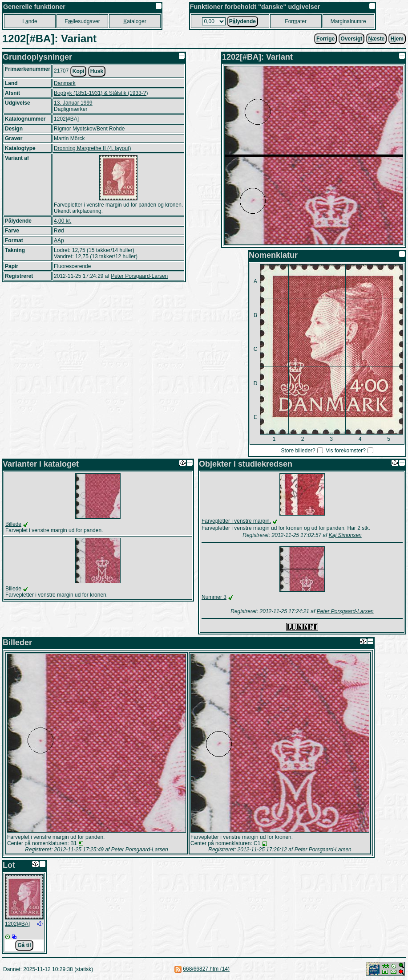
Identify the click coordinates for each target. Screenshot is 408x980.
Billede (13, 524)
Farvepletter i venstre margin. (236, 521)
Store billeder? (298, 451)
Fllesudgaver (82, 21)
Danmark (65, 83)
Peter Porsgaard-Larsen (139, 276)
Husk (97, 71)
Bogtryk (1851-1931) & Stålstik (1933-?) (101, 93)
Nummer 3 (214, 597)
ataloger (135, 21)
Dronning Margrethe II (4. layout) (92, 148)
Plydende (242, 21)
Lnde (30, 21)
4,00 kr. (63, 221)
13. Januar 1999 (73, 103)
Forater (296, 21)
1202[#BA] (17, 924)
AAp (59, 240)
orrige (325, 39)
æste (377, 39)
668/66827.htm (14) (206, 969)
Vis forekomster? (346, 451)
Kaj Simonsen (345, 535)
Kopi (79, 71)
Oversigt (352, 39)
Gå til (24, 945)
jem (397, 39)
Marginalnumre (348, 21)
